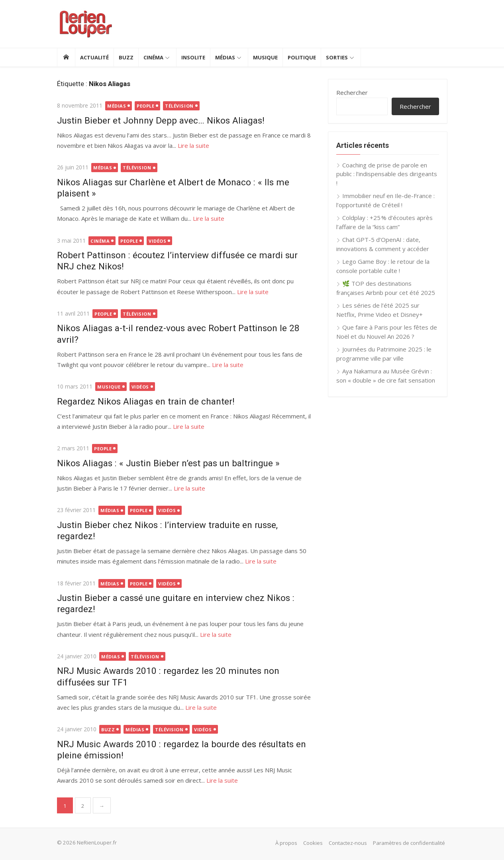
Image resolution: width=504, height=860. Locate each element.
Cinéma (153, 57)
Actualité (94, 57)
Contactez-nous (348, 843)
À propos (286, 843)
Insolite (193, 57)
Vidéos (157, 241)
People (145, 106)
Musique (265, 57)
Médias (225, 57)
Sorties (337, 57)
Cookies (313, 843)
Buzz (126, 57)
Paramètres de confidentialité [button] (409, 843)
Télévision (179, 106)
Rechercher (352, 92)
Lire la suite (193, 145)
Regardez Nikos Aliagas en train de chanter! (146, 401)
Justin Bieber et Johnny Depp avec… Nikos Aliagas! (161, 120)
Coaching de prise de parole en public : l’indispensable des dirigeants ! (387, 174)
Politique (302, 57)
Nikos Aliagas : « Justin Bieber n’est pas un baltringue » (168, 463)
